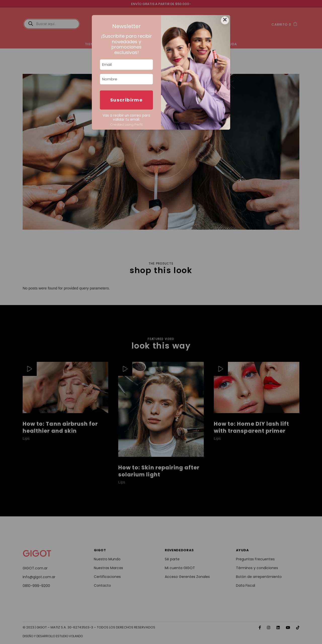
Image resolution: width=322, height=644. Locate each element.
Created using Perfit (126, 125)
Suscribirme (126, 100)
